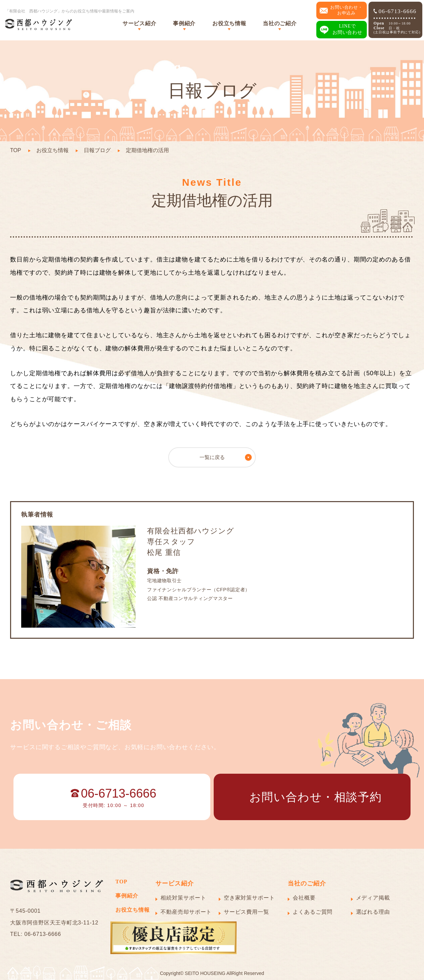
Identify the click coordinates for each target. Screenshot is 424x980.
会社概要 (304, 898)
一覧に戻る (212, 457)
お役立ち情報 (229, 23)
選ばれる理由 (373, 912)
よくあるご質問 (313, 912)
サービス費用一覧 (246, 912)
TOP (16, 150)
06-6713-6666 (395, 11)
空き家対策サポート (249, 898)
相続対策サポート (183, 898)
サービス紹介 (139, 23)
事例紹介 (184, 23)
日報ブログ (97, 150)
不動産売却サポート (186, 912)
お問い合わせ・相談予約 (315, 797)
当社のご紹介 (280, 23)
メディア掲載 (373, 898)
